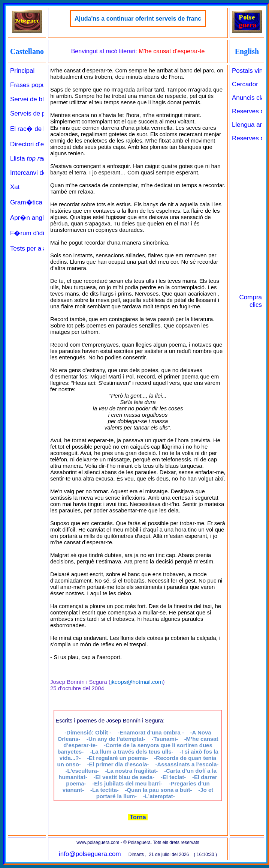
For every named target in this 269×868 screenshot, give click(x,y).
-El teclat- (173, 777)
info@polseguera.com (90, 854)
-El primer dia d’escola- (118, 764)
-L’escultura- (82, 771)
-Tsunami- (165, 739)
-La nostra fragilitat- (131, 771)
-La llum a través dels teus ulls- (132, 752)
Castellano (27, 51)
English (247, 51)
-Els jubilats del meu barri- (127, 783)
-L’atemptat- (159, 796)
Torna (138, 817)
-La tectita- (105, 790)
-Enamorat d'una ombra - (151, 732)
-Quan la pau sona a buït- (158, 790)
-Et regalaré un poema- (117, 758)
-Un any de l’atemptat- (116, 739)
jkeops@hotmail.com (137, 682)
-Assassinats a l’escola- (187, 764)
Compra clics (251, 301)
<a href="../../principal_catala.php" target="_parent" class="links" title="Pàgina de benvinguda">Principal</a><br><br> (27, 292)
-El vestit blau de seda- (124, 777)
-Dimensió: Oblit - (88, 732)
